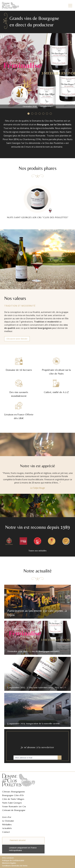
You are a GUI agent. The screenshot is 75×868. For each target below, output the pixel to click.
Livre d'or (7, 817)
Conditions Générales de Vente (15, 866)
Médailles (7, 824)
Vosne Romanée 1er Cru (14, 806)
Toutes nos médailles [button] (37, 551)
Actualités (7, 828)
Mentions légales (9, 863)
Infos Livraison (8, 858)
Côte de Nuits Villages (13, 799)
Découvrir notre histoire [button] (17, 339)
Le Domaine (8, 821)
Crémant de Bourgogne (14, 810)
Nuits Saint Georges (12, 803)
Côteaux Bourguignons (13, 791)
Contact (6, 832)
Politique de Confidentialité (13, 860)
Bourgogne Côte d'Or (13, 795)
